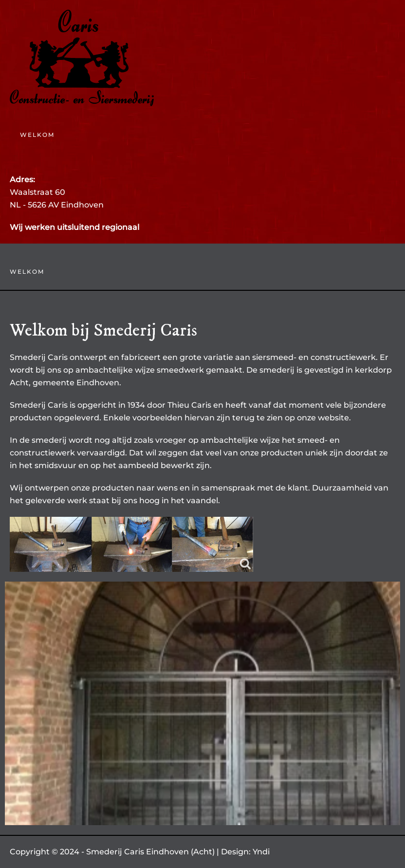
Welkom (37, 135)
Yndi (261, 852)
